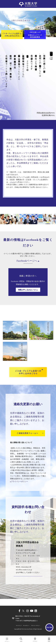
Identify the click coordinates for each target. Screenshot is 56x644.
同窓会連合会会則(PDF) (46, 113)
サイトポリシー (26, 626)
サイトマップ (19, 626)
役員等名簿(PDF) (48, 115)
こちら (12, 182)
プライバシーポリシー (19, 481)
